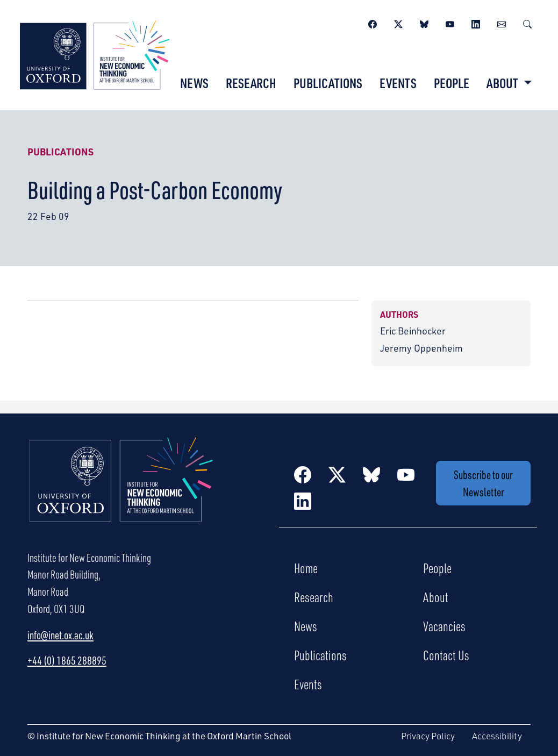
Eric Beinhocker (413, 330)
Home (306, 568)
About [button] (503, 83)
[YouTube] (450, 23)
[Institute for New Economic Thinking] (95, 54)
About (436, 597)
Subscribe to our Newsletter (483, 483)
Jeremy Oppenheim (421, 348)
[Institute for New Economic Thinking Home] (121, 491)
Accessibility (497, 736)
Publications (328, 83)
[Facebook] (373, 23)
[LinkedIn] (476, 23)
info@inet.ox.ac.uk (60, 635)
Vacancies (444, 626)
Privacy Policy (428, 736)
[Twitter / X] (398, 23)
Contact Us (446, 655)
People (452, 83)
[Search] (527, 23)
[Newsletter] (502, 23)
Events (398, 83)
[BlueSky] (424, 23)
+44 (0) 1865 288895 (67, 660)
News (194, 83)
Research (251, 83)
